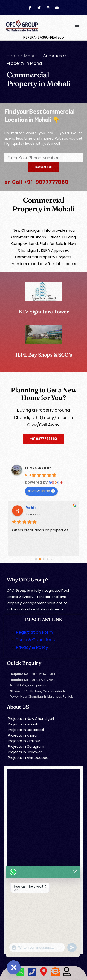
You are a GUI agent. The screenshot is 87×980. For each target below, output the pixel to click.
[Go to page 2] (44, 559)
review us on (41, 491)
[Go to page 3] (47, 559)
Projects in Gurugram (26, 746)
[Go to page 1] (40, 559)
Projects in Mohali (23, 724)
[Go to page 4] (51, 559)
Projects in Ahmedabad (28, 758)
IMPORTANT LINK (43, 619)
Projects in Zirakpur (24, 741)
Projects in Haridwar (25, 752)
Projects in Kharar (23, 735)
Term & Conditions (35, 640)
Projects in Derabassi (26, 730)
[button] (77, 26)
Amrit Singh (37, 508)
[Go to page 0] (36, 559)
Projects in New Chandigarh (32, 719)
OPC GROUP (38, 468)
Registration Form (34, 632)
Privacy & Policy (32, 647)
